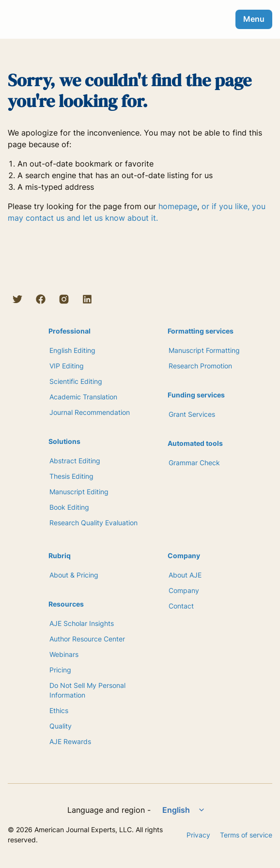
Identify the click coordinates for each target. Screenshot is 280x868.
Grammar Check (194, 463)
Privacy (198, 835)
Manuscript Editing (79, 492)
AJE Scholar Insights (82, 623)
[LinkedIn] (87, 299)
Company (184, 590)
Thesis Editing (71, 476)
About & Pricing (74, 575)
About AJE (185, 575)
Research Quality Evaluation (93, 523)
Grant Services (192, 414)
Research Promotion (200, 366)
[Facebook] (41, 299)
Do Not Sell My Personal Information (87, 690)
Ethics (59, 710)
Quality (61, 726)
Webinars (64, 654)
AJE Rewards (70, 741)
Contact (181, 606)
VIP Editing (67, 366)
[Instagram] (64, 299)
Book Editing (69, 507)
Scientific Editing (76, 381)
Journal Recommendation (90, 412)
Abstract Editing (75, 461)
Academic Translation (83, 397)
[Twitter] (17, 299)
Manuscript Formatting (204, 350)
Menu (254, 19)
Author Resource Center (87, 639)
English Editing (72, 350)
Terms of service (246, 835)
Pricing (60, 670)
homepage (178, 206)
